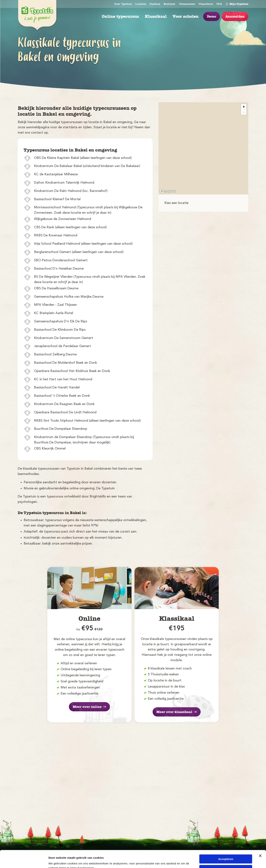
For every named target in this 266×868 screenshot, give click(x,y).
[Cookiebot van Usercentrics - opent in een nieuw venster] (24, 861)
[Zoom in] (244, 107)
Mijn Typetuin (237, 4)
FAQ (219, 4)
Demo (212, 16)
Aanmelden (235, 16)
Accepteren (226, 842)
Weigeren (226, 852)
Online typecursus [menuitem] (120, 16)
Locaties (141, 4)
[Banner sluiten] (260, 838)
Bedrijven (169, 4)
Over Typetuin (123, 4)
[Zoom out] (244, 112)
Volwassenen (187, 4)
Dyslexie (155, 4)
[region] (203, 148)
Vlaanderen (206, 4)
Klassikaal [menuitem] (156, 16)
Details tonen (57, 861)
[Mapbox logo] (168, 191)
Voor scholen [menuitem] (186, 16)
